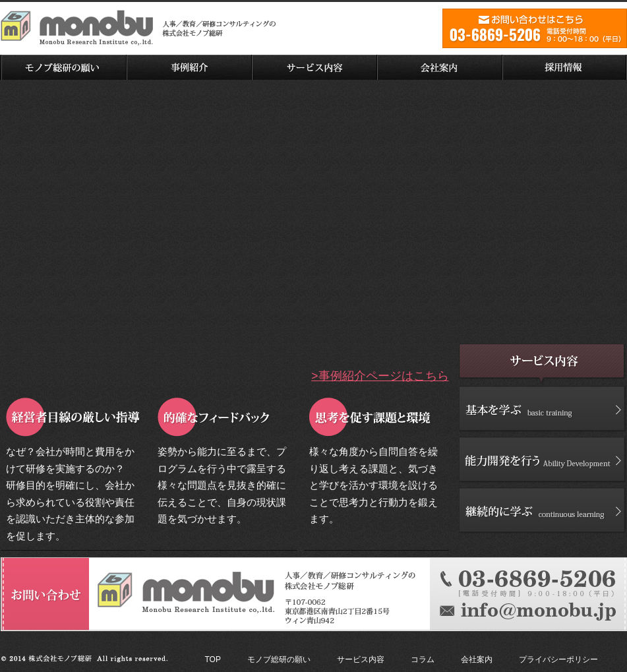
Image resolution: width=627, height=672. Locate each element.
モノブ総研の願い (63, 67)
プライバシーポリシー (558, 659)
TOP (213, 659)
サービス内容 (314, 67)
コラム (423, 659)
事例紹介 (189, 67)
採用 (564, 67)
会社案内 (439, 67)
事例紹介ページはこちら (384, 376)
